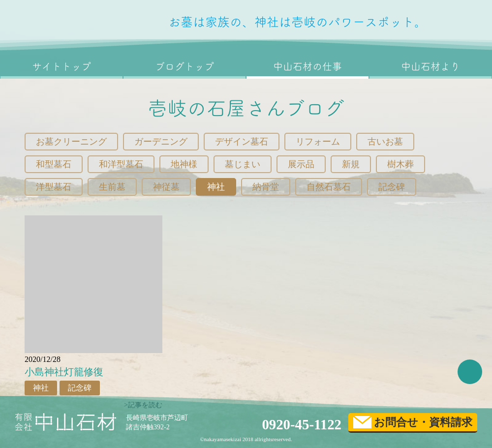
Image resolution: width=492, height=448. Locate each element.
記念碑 (392, 187)
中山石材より (430, 66)
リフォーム (318, 142)
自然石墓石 (329, 187)
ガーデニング (161, 142)
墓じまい (243, 164)
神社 (216, 187)
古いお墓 (385, 142)
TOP (470, 372)
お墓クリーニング (71, 142)
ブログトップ (184, 66)
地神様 (184, 164)
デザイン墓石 (242, 142)
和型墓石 (54, 164)
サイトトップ (61, 66)
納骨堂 (266, 187)
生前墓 (112, 187)
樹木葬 (400, 164)
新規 (351, 164)
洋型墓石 (54, 187)
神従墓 (166, 187)
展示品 (301, 164)
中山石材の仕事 (307, 66)
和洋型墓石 (121, 164)
